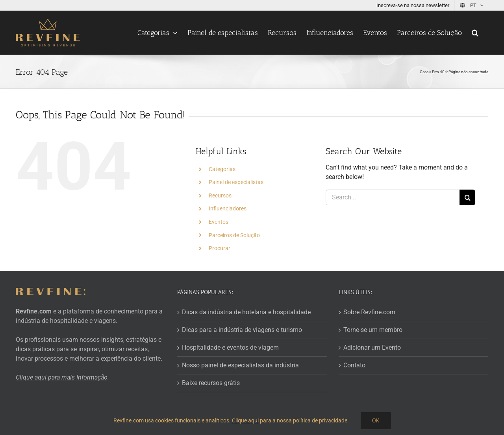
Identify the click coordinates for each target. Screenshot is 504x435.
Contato (354, 365)
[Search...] (393, 197)
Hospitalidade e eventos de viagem (230, 347)
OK (376, 420)
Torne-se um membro (373, 330)
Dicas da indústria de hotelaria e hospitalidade (246, 312)
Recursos (220, 195)
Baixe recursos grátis (211, 383)
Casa (424, 72)
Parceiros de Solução (234, 235)
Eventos (219, 222)
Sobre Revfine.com (369, 312)
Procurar (220, 248)
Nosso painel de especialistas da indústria (240, 365)
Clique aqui (245, 420)
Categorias (222, 169)
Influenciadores (228, 208)
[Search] (467, 197)
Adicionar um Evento (372, 347)
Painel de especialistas (236, 182)
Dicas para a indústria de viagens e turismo (242, 330)
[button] (475, 33)
